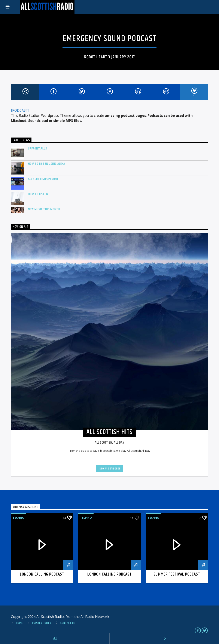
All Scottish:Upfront (43, 179)
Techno (19, 518)
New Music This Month (44, 209)
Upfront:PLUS (38, 149)
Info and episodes (109, 469)
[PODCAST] (20, 110)
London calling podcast (42, 574)
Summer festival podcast (177, 574)
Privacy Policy (42, 623)
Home (19, 623)
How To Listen (38, 194)
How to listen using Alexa (47, 164)
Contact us (68, 623)
